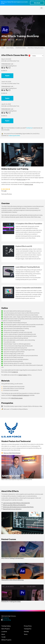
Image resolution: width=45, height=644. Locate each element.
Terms (26, 634)
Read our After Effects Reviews (12, 453)
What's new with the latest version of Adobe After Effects (18, 507)
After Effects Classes (21, 48)
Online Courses (29, 184)
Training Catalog (6, 626)
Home (3, 48)
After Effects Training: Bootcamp (36, 48)
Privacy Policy (28, 626)
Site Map (26, 632)
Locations (4, 632)
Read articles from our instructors (12, 509)
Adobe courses (21, 180)
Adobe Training (10, 48)
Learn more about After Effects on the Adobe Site (16, 503)
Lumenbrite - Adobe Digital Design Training (12, 10)
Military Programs (6, 640)
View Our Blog (7, 620)
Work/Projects (6, 629)
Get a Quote (37, 3)
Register (7, 76)
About (3, 634)
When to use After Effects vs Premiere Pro (14, 505)
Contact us (29, 128)
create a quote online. (14, 136)
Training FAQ (28, 629)
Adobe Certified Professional (21, 395)
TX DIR (3, 637)
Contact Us (15, 372)
